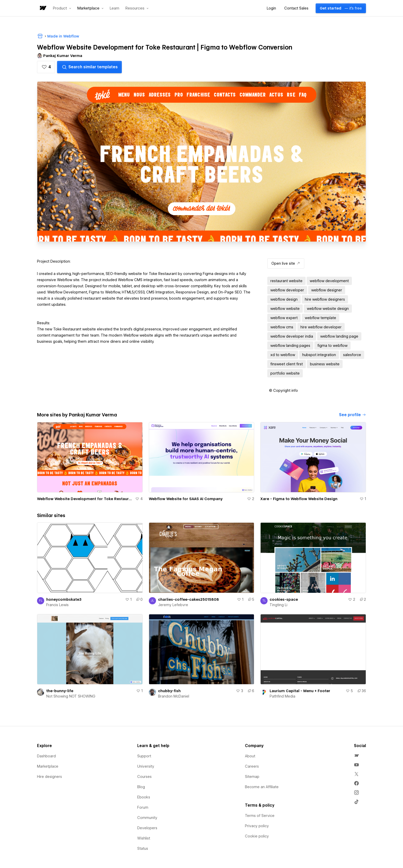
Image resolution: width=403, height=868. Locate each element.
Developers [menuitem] (147, 828)
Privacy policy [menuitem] (257, 826)
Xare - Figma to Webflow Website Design (299, 499)
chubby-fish (169, 691)
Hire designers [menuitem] (49, 777)
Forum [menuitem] (143, 807)
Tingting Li (278, 605)
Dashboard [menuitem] (46, 756)
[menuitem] (356, 756)
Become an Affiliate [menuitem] (262, 787)
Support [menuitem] (144, 756)
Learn (115, 8)
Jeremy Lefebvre (173, 605)
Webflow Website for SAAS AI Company (186, 499)
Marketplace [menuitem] (48, 766)
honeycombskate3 (64, 599)
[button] (62, 8)
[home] (43, 8)
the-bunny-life (60, 691)
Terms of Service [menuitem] (260, 816)
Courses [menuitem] (144, 777)
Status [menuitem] (143, 848)
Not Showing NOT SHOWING (71, 696)
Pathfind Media (282, 696)
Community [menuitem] (147, 818)
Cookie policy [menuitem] (257, 836)
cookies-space (284, 599)
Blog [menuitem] (141, 787)
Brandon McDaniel (174, 696)
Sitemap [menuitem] (252, 777)
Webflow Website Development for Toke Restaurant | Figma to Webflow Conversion (85, 499)
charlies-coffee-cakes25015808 (189, 599)
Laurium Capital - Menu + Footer (300, 691)
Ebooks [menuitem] (144, 797)
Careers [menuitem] (252, 766)
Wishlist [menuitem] (144, 838)
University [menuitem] (146, 766)
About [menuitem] (250, 756)
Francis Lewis (57, 605)
